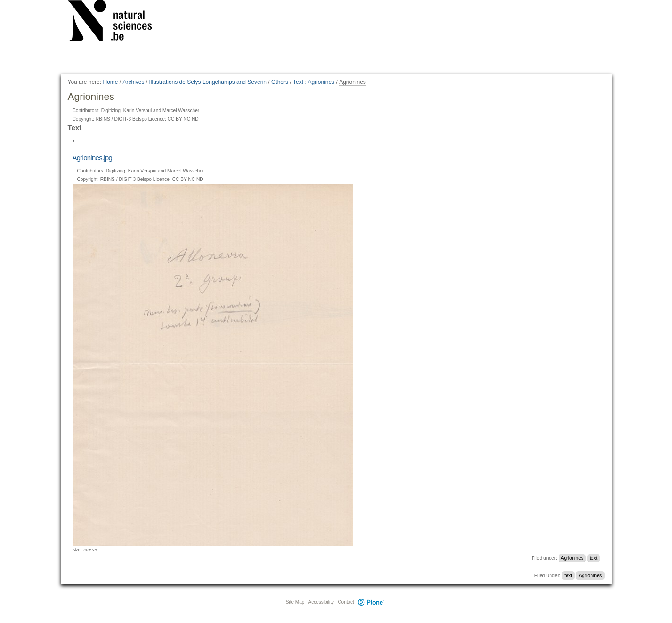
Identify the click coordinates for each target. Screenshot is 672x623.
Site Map (295, 602)
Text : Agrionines (314, 82)
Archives (134, 82)
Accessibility (321, 602)
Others (280, 82)
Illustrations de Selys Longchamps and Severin (208, 82)
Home (110, 82)
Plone (371, 602)
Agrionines (572, 558)
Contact (346, 602)
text (593, 558)
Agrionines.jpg (93, 158)
